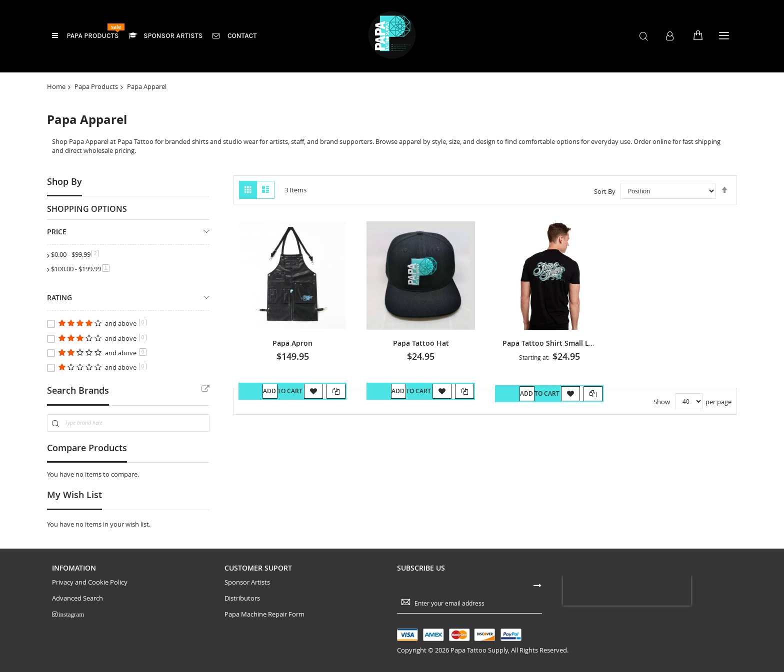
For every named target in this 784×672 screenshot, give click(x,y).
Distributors (242, 598)
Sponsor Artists (247, 582)
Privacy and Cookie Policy (90, 582)
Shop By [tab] (64, 181)
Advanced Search (77, 598)
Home (56, 86)
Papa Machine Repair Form (264, 614)
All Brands (205, 389)
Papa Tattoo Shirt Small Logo (552, 343)
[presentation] (627, 591)
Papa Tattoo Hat (421, 343)
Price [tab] (57, 232)
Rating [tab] (59, 298)
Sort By (605, 191)
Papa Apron (292, 343)
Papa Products (96, 86)
